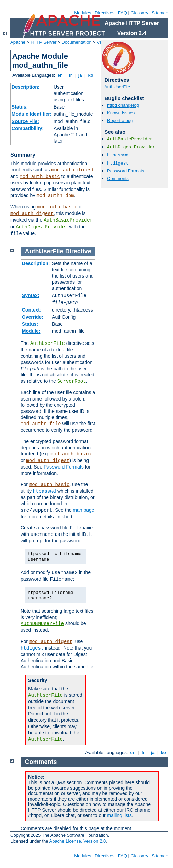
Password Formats (126, 171)
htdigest (118, 163)
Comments (118, 178)
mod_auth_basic (40, 177)
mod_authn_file (41, 424)
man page (83, 510)
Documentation (76, 42)
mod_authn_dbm (55, 196)
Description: (26, 87)
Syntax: (31, 295)
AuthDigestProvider (42, 227)
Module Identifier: (32, 114)
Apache (18, 42)
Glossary (139, 13)
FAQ (123, 13)
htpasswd (118, 155)
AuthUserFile (117, 87)
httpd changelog (123, 105)
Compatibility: (28, 128)
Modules (83, 13)
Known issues (121, 113)
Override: (33, 317)
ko (91, 75)
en (60, 75)
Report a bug (120, 120)
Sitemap (160, 13)
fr (71, 75)
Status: (20, 107)
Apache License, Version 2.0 (77, 841)
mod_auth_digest (73, 170)
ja (80, 75)
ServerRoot (72, 381)
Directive (78, 251)
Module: (31, 331)
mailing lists (119, 815)
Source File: (25, 121)
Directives (105, 13)
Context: (32, 310)
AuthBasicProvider (68, 220)
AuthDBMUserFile (42, 624)
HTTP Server (44, 42)
